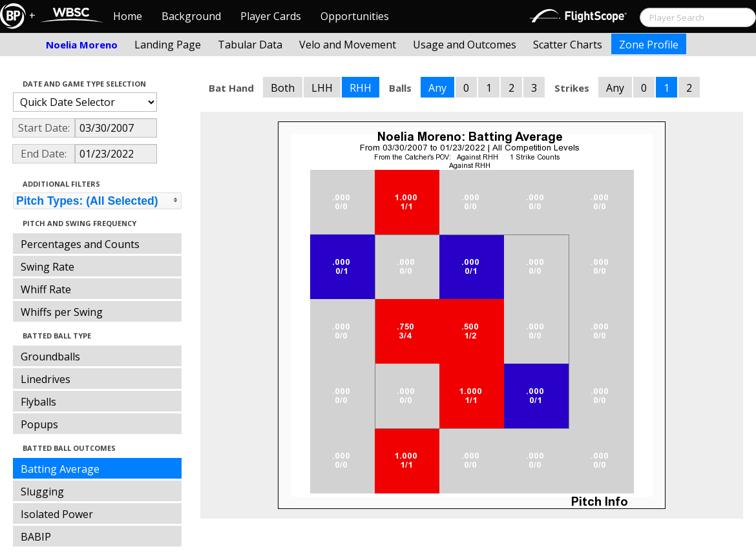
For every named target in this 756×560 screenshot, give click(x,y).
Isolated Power (57, 514)
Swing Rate (47, 267)
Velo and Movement (348, 45)
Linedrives (46, 379)
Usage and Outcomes (465, 45)
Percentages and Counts (80, 244)
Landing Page (168, 45)
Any (437, 88)
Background (191, 16)
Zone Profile (649, 45)
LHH (322, 88)
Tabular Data (250, 45)
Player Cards (271, 16)
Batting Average (60, 469)
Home (128, 16)
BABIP (36, 537)
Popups (39, 424)
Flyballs (38, 402)
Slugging (42, 492)
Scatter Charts (568, 45)
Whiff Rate (46, 289)
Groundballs (50, 357)
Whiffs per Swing (62, 312)
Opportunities (355, 16)
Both (283, 88)
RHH (361, 88)
